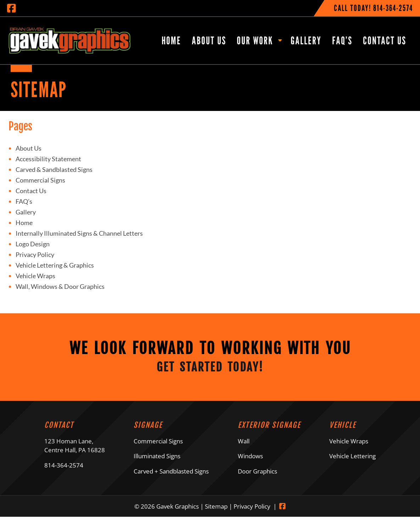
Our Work (255, 40)
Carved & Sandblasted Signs (54, 169)
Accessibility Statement (48, 159)
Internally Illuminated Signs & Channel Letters (79, 233)
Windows (250, 460)
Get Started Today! (210, 370)
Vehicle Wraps (35, 276)
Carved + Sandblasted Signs (171, 475)
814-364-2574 (64, 469)
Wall (244, 445)
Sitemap (216, 511)
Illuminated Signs (157, 460)
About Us (209, 40)
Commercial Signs (40, 180)
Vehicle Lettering (352, 460)
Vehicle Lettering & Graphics (55, 265)
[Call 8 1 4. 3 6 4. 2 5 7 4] (393, 8)
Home (171, 40)
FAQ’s (342, 40)
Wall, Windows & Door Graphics (60, 286)
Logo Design (33, 244)
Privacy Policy (35, 254)
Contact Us (385, 40)
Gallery (306, 40)
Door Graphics (257, 475)
